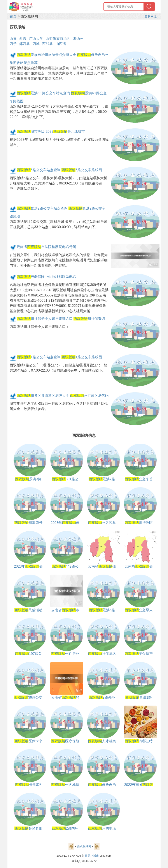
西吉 (23, 39)
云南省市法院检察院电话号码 (46, 247)
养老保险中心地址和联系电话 (46, 277)
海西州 (78, 39)
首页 (13, 16)
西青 (13, 39)
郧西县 (24, 44)
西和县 (47, 44)
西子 (13, 44)
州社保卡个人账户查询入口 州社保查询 (61, 319)
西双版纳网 (84, 846)
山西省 (61, 44)
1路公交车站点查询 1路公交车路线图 (59, 357)
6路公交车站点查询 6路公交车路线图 (59, 170)
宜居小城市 (92, 856)
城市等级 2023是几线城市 (51, 132)
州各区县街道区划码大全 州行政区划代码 (63, 395)
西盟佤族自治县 (58, 39)
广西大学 (36, 39)
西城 (36, 44)
